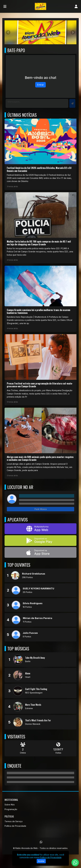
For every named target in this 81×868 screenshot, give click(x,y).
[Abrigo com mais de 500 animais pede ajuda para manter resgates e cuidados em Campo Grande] (40, 443)
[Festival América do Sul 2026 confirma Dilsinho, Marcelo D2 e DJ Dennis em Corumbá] (40, 154)
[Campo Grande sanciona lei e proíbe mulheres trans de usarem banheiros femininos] (40, 299)
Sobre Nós (10, 805)
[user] (76, 6)
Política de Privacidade (15, 826)
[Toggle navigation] (5, 6)
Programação (11, 809)
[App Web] (40, 529)
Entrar (40, 85)
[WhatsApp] (41, 842)
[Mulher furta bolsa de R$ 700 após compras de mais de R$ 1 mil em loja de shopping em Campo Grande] (40, 228)
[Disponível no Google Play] (40, 541)
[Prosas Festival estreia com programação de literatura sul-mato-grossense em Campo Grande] (40, 370)
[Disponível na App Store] (40, 552)
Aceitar (41, 861)
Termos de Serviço (14, 821)
